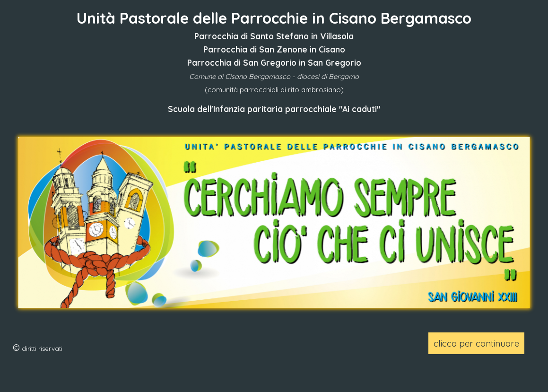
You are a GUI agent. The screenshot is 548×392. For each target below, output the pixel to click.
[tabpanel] (274, 61)
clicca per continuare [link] (476, 343)
